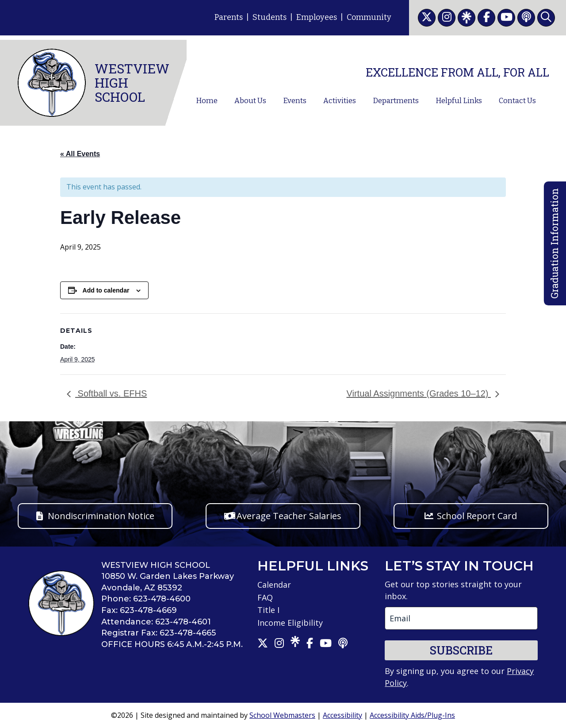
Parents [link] (229, 17)
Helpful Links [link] (459, 100)
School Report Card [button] (477, 516)
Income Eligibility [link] (290, 623)
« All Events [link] (80, 154)
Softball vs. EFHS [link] (111, 393)
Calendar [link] (274, 585)
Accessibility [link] (342, 715)
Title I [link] (268, 610)
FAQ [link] (265, 597)
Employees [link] (317, 17)
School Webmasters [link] (282, 715)
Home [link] (207, 100)
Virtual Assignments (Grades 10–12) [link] (419, 393)
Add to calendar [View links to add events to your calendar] (106, 290)
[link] (427, 18)
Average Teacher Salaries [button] (289, 516)
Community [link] (369, 17)
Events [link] (295, 100)
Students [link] (270, 17)
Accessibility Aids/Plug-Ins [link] (412, 715)
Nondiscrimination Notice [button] (101, 516)
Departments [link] (396, 100)
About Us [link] (250, 100)
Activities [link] (340, 100)
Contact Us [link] (517, 100)
